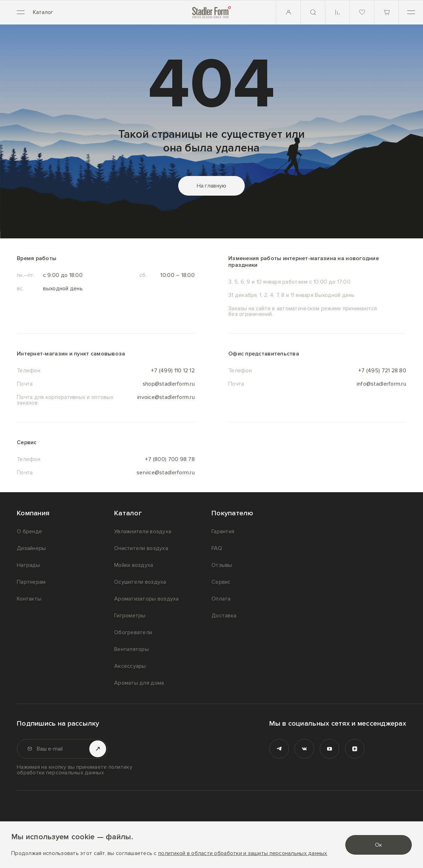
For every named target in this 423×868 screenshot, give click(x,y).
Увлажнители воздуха (143, 531)
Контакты (29, 599)
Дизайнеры (31, 548)
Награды (28, 565)
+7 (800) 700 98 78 (170, 459)
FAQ (217, 548)
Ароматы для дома (139, 683)
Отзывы (222, 565)
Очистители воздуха (141, 548)
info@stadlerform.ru (382, 384)
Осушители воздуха (140, 582)
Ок (379, 845)
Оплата (221, 599)
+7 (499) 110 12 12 (173, 371)
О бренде (29, 531)
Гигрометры (130, 616)
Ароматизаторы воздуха (147, 599)
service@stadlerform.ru (166, 473)
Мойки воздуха (134, 565)
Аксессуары (130, 666)
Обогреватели (133, 632)
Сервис (221, 582)
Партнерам (31, 582)
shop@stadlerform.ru (169, 384)
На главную (212, 186)
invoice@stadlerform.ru (166, 398)
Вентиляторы (131, 649)
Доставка (224, 616)
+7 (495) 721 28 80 (382, 371)
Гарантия (223, 531)
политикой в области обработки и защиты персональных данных (243, 853)
